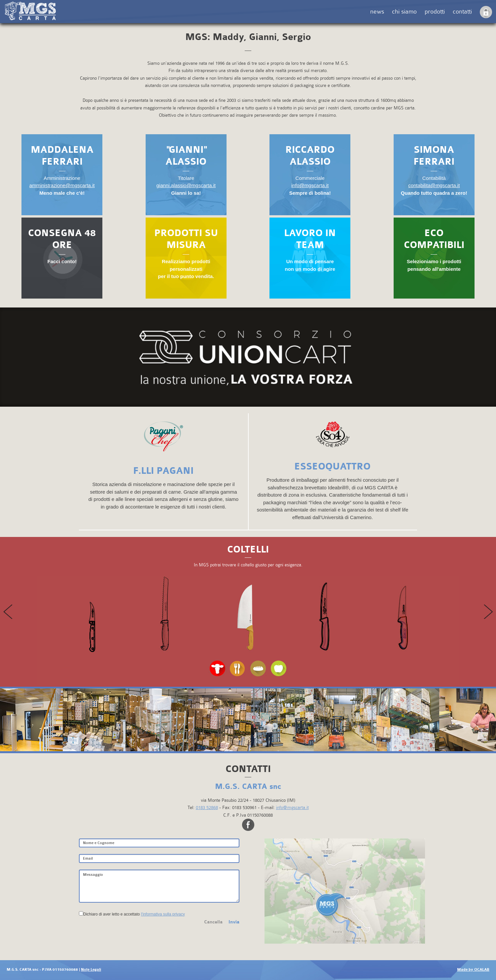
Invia (234, 922)
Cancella (213, 922)
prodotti (435, 12)
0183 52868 (207, 807)
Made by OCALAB (473, 970)
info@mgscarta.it (292, 807)
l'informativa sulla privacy (163, 914)
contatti (462, 12)
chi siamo (404, 12)
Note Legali (91, 970)
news (377, 12)
